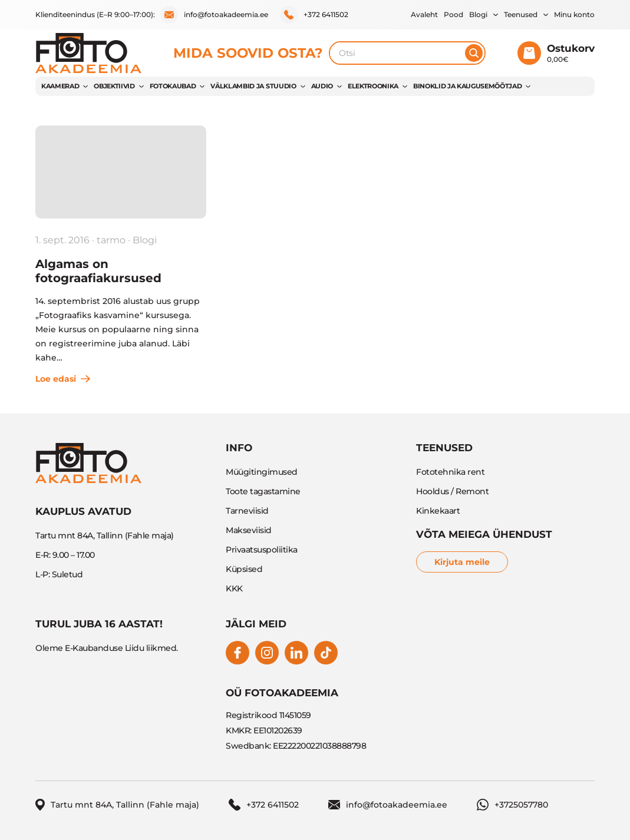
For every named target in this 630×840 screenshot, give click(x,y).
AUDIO (322, 86)
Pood (453, 14)
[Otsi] (474, 53)
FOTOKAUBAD (173, 86)
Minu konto (574, 14)
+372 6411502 (314, 15)
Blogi (478, 14)
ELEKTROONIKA (373, 86)
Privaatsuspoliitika (262, 550)
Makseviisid (249, 530)
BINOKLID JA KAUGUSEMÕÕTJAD (467, 86)
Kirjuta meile (462, 562)
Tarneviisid (247, 511)
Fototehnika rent (450, 472)
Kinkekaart (438, 511)
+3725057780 (512, 805)
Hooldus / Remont (452, 491)
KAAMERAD (60, 86)
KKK (234, 588)
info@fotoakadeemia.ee (214, 15)
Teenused (521, 14)
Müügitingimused (262, 472)
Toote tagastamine (263, 491)
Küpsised (244, 569)
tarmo (111, 240)
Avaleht (424, 14)
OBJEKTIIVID (114, 86)
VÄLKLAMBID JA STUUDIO (253, 86)
